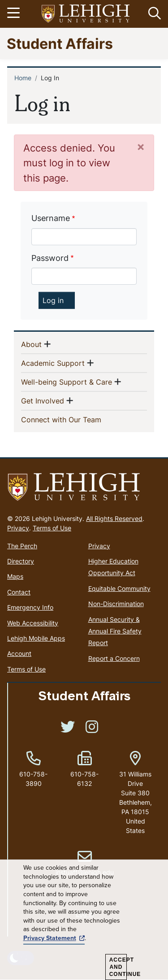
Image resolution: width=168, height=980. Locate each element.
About (31, 344)
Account (19, 653)
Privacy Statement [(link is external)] (54, 938)
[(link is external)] (68, 730)
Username (51, 218)
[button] (153, 14)
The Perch (22, 546)
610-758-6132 (84, 779)
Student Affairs (60, 43)
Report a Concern (114, 658)
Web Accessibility (33, 623)
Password (50, 258)
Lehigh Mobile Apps (36, 638)
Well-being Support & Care (67, 382)
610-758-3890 (33, 779)
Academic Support (53, 363)
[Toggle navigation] (15, 14)
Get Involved (43, 400)
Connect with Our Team (76, 419)
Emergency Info (30, 607)
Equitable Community (119, 588)
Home (23, 78)
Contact (19, 592)
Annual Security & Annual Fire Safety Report (115, 631)
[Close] (141, 146)
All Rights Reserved (114, 518)
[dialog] (84, 920)
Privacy (18, 528)
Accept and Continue (118, 967)
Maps (15, 576)
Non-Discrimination (116, 604)
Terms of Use (52, 528)
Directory (21, 561)
